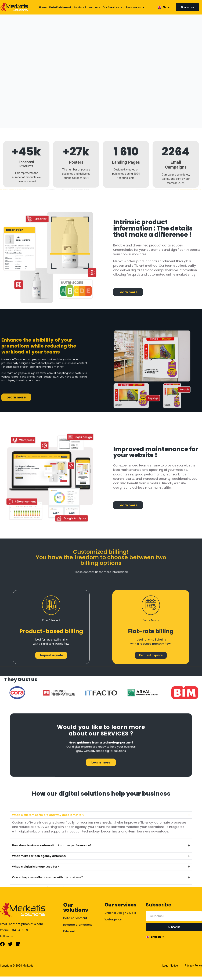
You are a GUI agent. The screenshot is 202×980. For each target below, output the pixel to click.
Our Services (113, 7)
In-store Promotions (87, 7)
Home (43, 7)
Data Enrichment (60, 7)
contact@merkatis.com (26, 924)
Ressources (135, 7)
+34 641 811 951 (20, 930)
